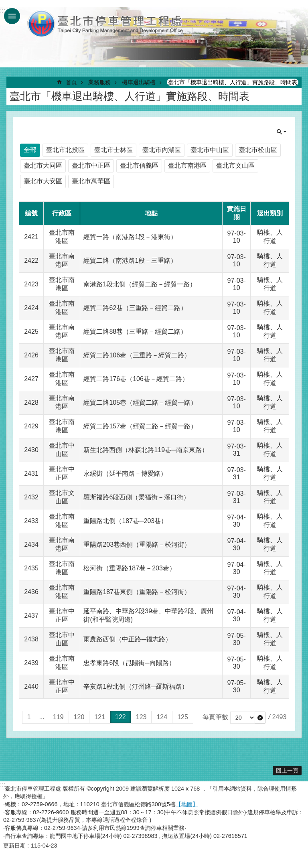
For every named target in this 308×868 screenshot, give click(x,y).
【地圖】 (187, 804)
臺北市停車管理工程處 (105, 23)
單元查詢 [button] (282, 132)
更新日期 (14, 846)
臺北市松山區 (258, 150)
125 (183, 717)
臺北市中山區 (210, 150)
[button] (260, 718)
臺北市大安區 (43, 181)
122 (121, 717)
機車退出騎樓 (139, 82)
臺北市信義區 (139, 165)
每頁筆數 (215, 717)
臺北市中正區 (91, 165)
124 (162, 717)
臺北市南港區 (187, 165)
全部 (30, 150)
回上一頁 (287, 771)
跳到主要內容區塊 (4, 4)
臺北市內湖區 (162, 150)
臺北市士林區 (113, 150)
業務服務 (99, 82)
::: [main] (9, 74)
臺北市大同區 (43, 165)
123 (141, 717)
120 (79, 717)
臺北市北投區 (65, 150)
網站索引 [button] (12, 16)
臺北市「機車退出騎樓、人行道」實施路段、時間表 (233, 82)
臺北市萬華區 (91, 181)
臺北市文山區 (235, 165)
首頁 (71, 82)
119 (58, 717)
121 (100, 717)
